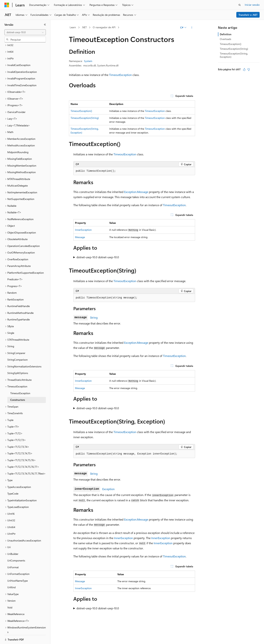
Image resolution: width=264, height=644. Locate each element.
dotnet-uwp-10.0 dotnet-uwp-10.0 (98, 257)
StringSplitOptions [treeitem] (18, 360)
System (88, 61)
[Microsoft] (7, 5)
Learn (73, 27)
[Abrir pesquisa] (240, 5)
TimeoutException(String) (85, 118)
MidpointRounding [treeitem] (18, 139)
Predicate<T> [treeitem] (15, 267)
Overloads (225, 39)
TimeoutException (120, 75)
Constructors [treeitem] (18, 387)
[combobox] (25, 32)
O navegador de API (104, 27)
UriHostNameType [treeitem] (18, 568)
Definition (226, 34)
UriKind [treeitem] (11, 575)
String (94, 317)
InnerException (83, 230)
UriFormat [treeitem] (13, 555)
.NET (84, 27)
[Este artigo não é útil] (249, 70)
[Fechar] (45, 25)
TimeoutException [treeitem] (20, 381)
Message (80, 237)
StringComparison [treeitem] (18, 347)
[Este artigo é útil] (244, 70)
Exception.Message (136, 192)
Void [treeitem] (10, 595)
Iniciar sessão (252, 5)
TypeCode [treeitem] (13, 481)
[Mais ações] (192, 28)
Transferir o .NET (248, 15)
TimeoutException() (81, 111)
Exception (108, 489)
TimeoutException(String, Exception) (234, 55)
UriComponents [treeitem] (16, 548)
